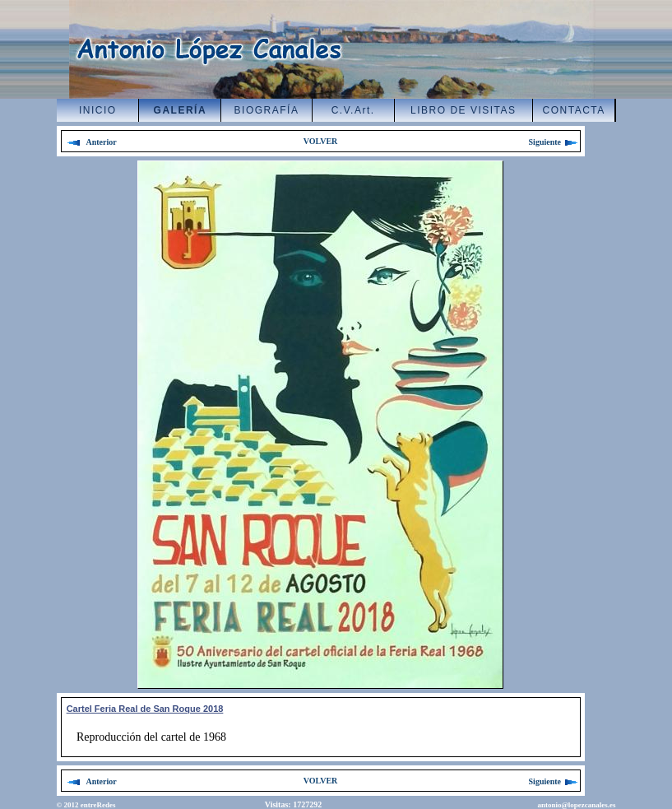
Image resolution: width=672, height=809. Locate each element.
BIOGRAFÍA (267, 110)
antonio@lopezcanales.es (576, 805)
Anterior (91, 142)
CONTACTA (574, 110)
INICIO (98, 110)
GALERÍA (181, 110)
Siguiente (554, 142)
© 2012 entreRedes (86, 805)
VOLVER (321, 141)
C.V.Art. (353, 110)
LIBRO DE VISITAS (463, 110)
